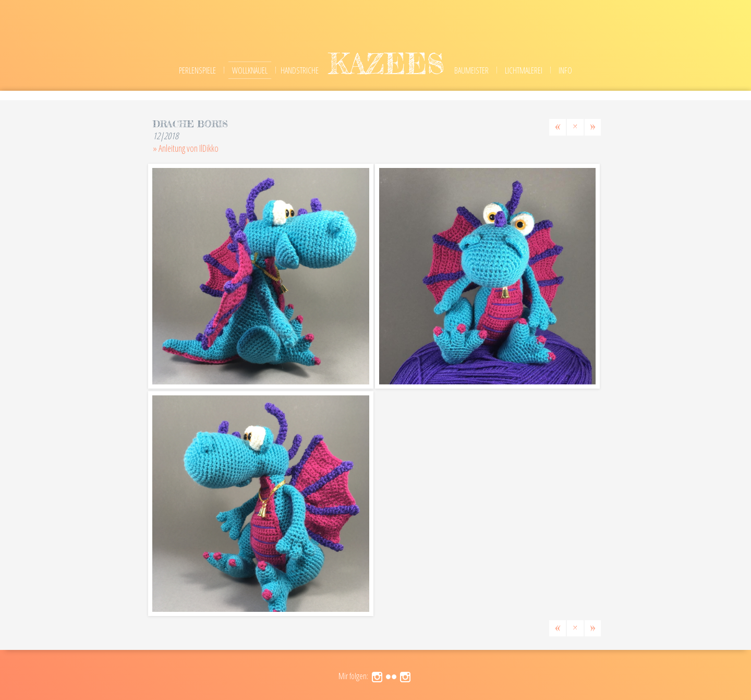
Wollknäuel (250, 70)
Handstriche (300, 70)
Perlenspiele (197, 70)
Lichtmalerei (524, 70)
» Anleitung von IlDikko (186, 148)
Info (565, 70)
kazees (386, 63)
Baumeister (471, 70)
